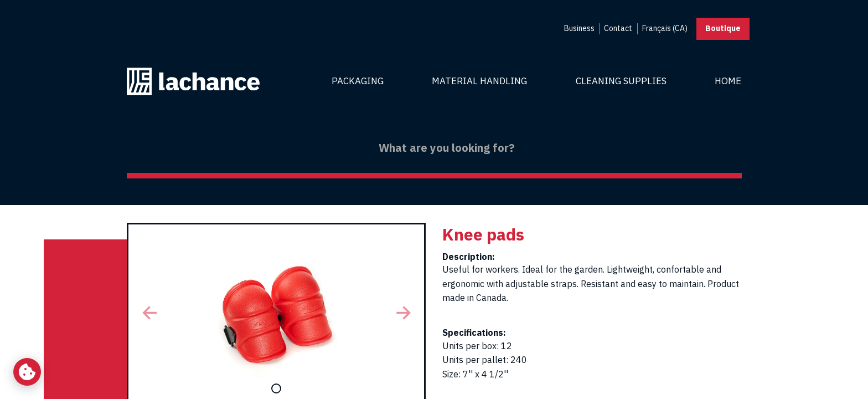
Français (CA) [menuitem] (665, 28)
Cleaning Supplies (621, 81)
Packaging (358, 81)
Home (728, 81)
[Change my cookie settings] (27, 372)
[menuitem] (579, 29)
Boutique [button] (723, 28)
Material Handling (479, 81)
